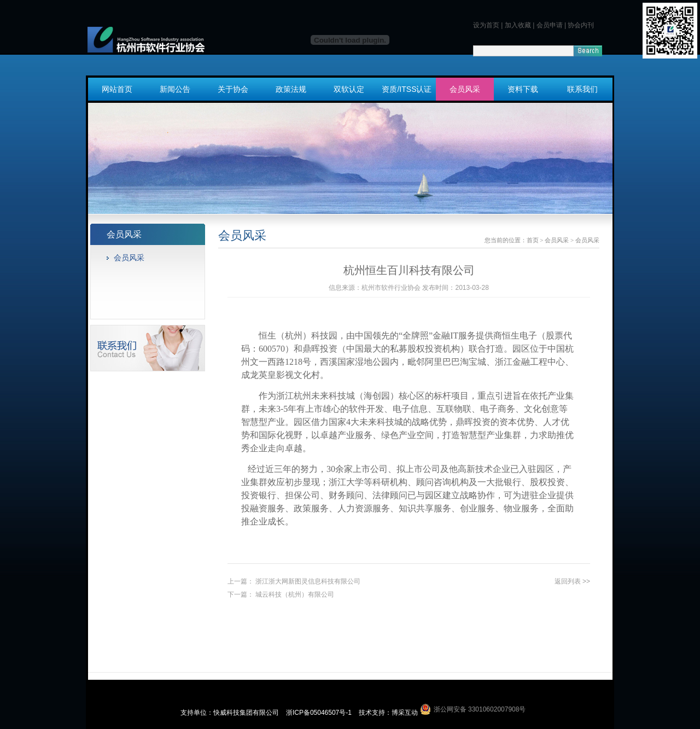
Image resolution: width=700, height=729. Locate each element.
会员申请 (550, 25)
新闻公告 (175, 89)
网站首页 (117, 89)
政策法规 (291, 89)
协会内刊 (581, 25)
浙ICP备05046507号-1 (320, 713)
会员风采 (465, 89)
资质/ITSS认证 (407, 89)
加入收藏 (518, 25)
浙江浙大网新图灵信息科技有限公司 (308, 581)
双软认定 (349, 89)
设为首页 (486, 25)
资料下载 (523, 89)
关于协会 (233, 89)
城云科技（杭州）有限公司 (295, 594)
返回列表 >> (572, 581)
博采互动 (405, 713)
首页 (533, 240)
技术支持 (372, 713)
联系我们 (582, 89)
